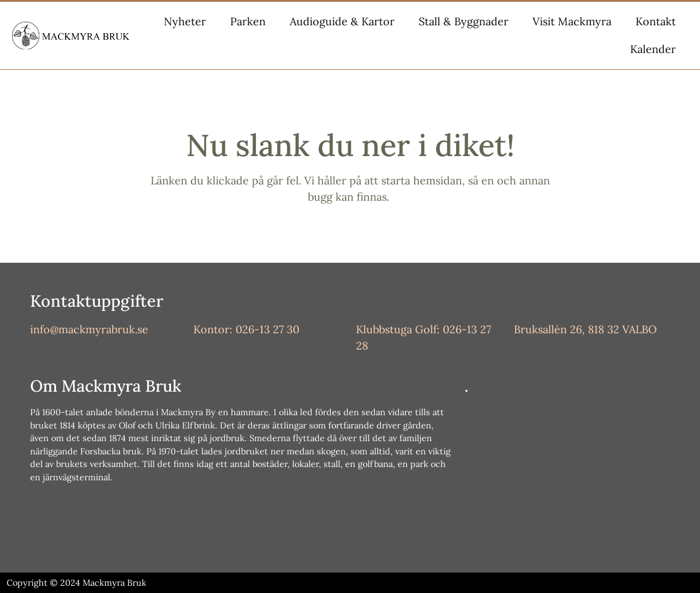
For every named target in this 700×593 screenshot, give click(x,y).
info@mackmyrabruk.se (89, 329)
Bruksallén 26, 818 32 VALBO (585, 329)
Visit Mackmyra (572, 21)
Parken (248, 21)
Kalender (653, 49)
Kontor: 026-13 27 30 (246, 329)
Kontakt (656, 21)
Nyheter (185, 21)
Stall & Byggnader (464, 21)
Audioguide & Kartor (342, 21)
